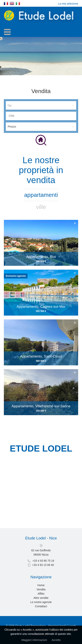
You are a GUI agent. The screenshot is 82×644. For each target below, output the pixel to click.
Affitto (41, 594)
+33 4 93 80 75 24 (43, 561)
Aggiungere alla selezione (75, 223)
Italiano (18, 3)
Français (6, 3)
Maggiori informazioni (34, 640)
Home (41, 585)
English (12, 3)
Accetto (56, 640)
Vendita (41, 589)
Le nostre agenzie (41, 602)
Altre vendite (41, 598)
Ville (41, 207)
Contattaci (41, 606)
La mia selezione (68, 4)
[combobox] (41, 116)
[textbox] (42, 116)
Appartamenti (41, 195)
